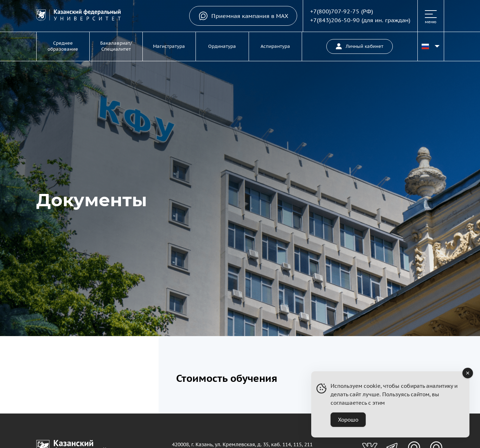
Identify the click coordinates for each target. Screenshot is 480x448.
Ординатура (222, 46)
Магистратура (169, 46)
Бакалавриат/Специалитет (116, 46)
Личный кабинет (360, 46)
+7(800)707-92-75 (335, 11)
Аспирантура (275, 46)
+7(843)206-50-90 (335, 20)
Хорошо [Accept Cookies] (348, 420)
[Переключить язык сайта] (431, 46)
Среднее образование (63, 46)
